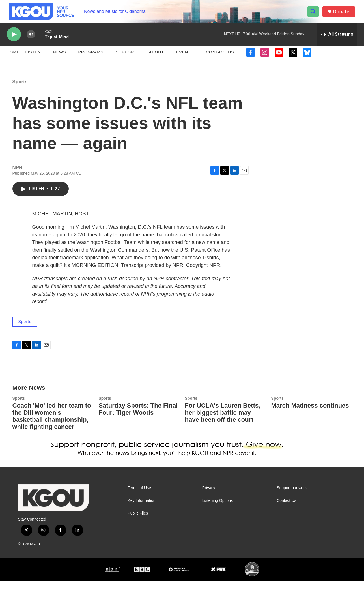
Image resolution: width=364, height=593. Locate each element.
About (157, 59)
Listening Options (217, 513)
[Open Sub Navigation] (45, 59)
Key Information (142, 513)
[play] (14, 41)
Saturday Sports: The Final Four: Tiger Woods (138, 421)
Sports (20, 94)
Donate (343, 15)
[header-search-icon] (315, 15)
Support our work (292, 500)
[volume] (31, 41)
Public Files (138, 525)
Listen (33, 59)
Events (185, 59)
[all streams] (337, 41)
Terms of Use (139, 500)
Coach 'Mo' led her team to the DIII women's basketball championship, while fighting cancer (52, 429)
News (60, 59)
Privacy (209, 500)
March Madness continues (310, 418)
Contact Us (220, 59)
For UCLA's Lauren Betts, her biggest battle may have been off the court (223, 425)
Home (13, 59)
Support (126, 59)
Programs (91, 59)
